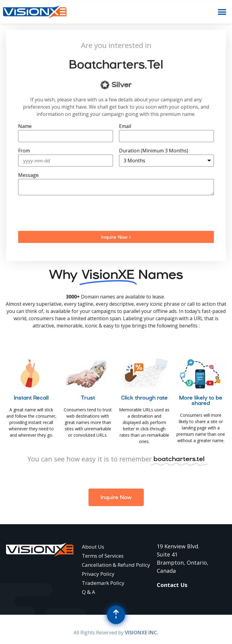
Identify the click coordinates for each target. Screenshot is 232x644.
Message (28, 175)
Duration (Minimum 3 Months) (154, 151)
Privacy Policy (98, 574)
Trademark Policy (103, 583)
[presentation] (64, 213)
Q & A (89, 592)
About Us (93, 547)
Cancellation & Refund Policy (116, 565)
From (24, 151)
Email (125, 127)
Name (25, 127)
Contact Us (172, 585)
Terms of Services (103, 556)
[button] (222, 12)
